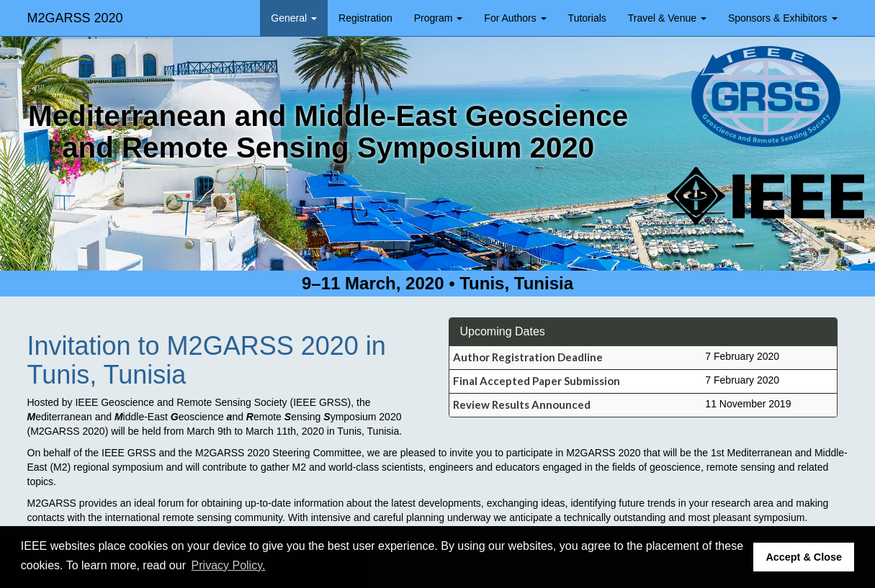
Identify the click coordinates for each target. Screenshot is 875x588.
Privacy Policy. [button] (229, 565)
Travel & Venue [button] (667, 18)
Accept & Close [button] (804, 557)
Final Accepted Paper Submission (537, 381)
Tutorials (587, 18)
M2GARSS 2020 (75, 18)
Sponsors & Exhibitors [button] (783, 18)
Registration (365, 18)
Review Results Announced (522, 404)
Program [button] (439, 18)
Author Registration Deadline (528, 357)
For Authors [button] (515, 18)
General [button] (294, 18)
